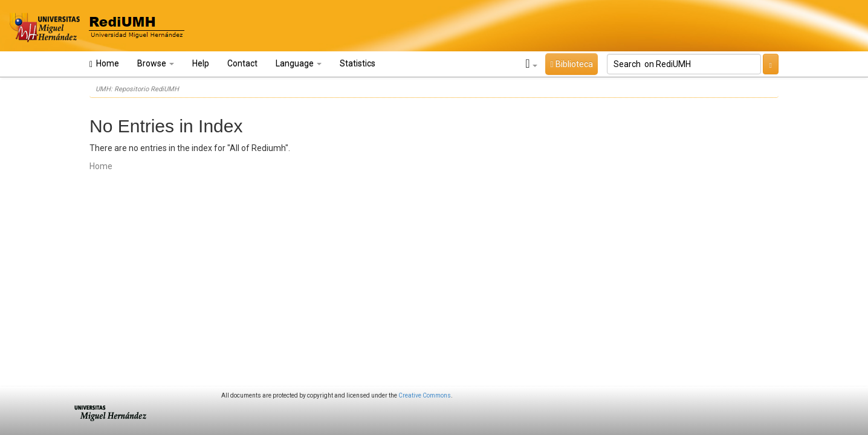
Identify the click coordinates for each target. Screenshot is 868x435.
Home (104, 64)
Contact (242, 63)
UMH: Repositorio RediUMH (137, 89)
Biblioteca (571, 64)
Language (299, 63)
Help (201, 63)
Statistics (358, 63)
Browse (156, 63)
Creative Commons (425, 395)
